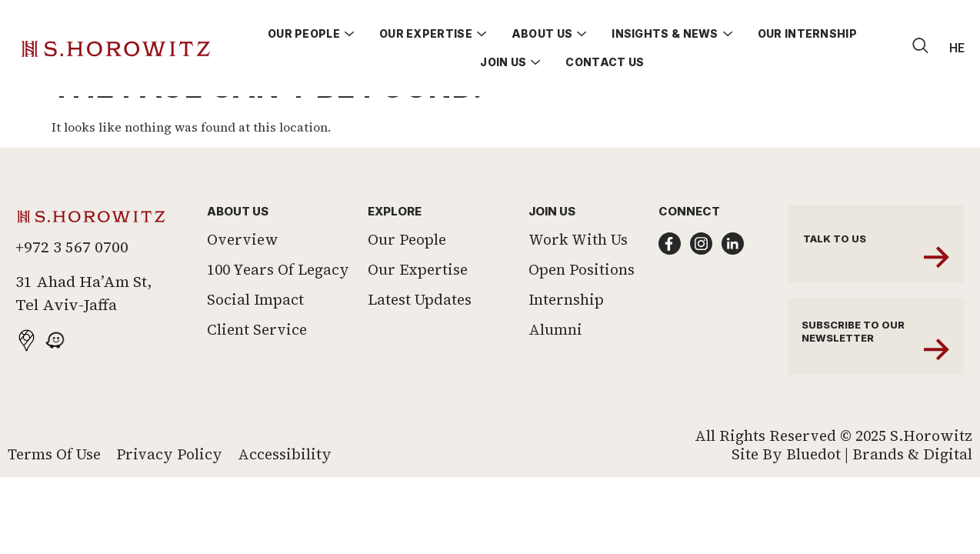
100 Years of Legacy (278, 303)
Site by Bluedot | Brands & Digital (852, 488)
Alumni (555, 363)
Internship (566, 333)
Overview (243, 273)
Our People (407, 273)
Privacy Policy (169, 488)
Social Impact (255, 333)
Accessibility (285, 488)
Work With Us (578, 273)
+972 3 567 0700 (72, 281)
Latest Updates (420, 333)
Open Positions (582, 303)
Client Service (257, 363)
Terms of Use (54, 488)
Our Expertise (418, 303)
